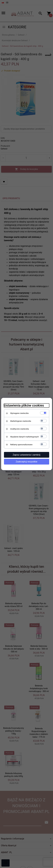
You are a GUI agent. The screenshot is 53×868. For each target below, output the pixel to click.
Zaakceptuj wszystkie (26, 462)
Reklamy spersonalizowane (21, 445)
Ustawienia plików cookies (24, 405)
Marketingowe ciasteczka (21, 421)
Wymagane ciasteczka (20, 413)
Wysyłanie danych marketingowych (25, 437)
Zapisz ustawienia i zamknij (26, 455)
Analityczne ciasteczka (20, 429)
